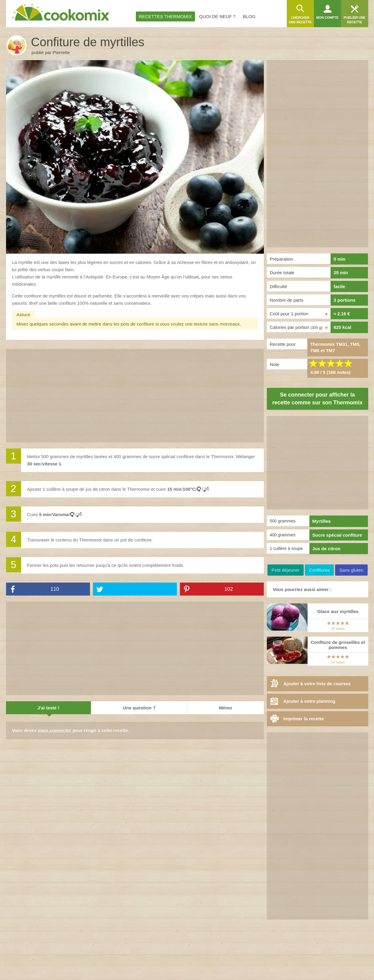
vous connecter (54, 730)
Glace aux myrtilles (338, 611)
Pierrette (61, 52)
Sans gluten (351, 570)
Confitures (319, 570)
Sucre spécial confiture (337, 535)
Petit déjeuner (285, 570)
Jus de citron (326, 549)
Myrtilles (322, 521)
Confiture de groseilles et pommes (338, 645)
